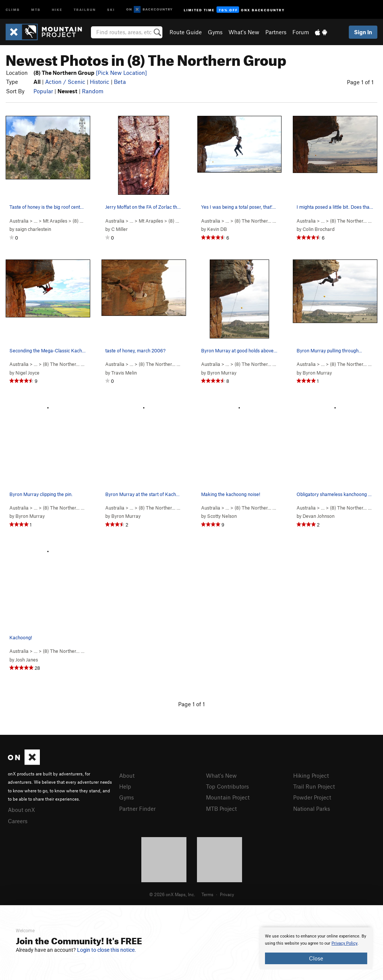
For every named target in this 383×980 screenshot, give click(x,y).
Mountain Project (228, 797)
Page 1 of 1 (360, 82)
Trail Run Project (314, 786)
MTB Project (221, 809)
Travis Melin (124, 373)
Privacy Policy (344, 943)
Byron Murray (222, 373)
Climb (13, 9)
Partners (276, 32)
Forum (301, 32)
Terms (207, 894)
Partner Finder (137, 809)
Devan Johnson (319, 516)
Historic (100, 82)
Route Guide (186, 32)
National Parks (312, 809)
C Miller (120, 229)
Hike (57, 9)
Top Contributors (227, 786)
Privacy (227, 894)
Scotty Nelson (222, 516)
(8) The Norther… (253, 221)
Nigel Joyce (27, 373)
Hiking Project (311, 775)
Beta (120, 82)
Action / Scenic (65, 82)
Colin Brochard (319, 229)
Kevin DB (217, 229)
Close (316, 958)
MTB (36, 9)
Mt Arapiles (55, 221)
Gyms (215, 32)
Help (125, 786)
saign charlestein (33, 229)
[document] (316, 948)
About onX (21, 810)
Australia (19, 221)
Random (93, 91)
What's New (244, 32)
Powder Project (312, 797)
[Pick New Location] (121, 73)
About (127, 775)
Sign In (363, 32)
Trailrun (85, 9)
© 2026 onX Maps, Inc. (172, 894)
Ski (111, 9)
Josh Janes (27, 660)
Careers (18, 821)
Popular (43, 91)
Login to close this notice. (107, 950)
